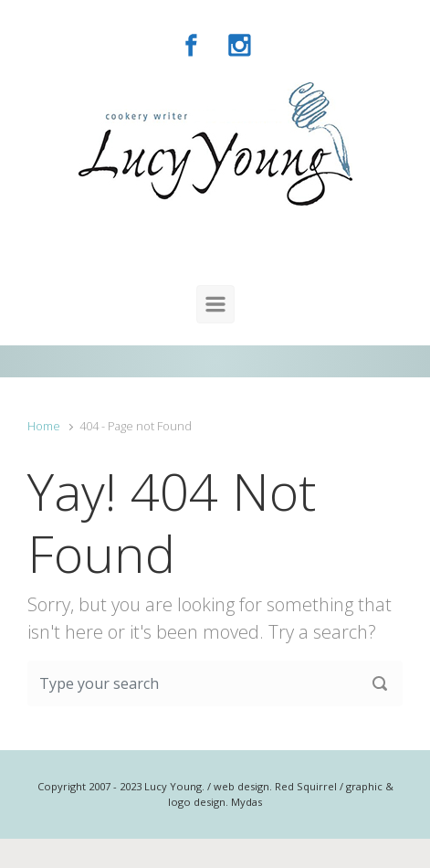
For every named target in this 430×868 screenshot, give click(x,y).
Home (44, 426)
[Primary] (215, 304)
